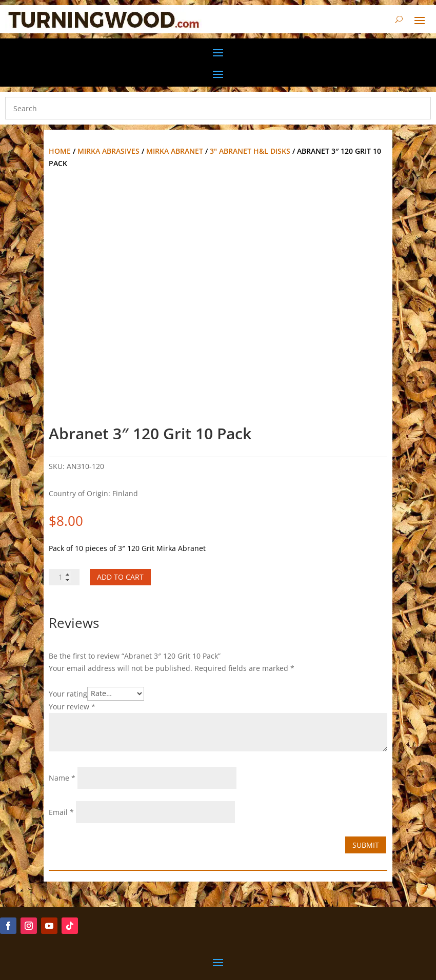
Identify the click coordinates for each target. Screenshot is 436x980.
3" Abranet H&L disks (250, 151)
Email (61, 812)
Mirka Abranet (175, 151)
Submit (366, 845)
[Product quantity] (64, 577)
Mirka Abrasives (108, 151)
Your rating (68, 693)
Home (60, 151)
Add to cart (120, 577)
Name (62, 778)
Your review (72, 707)
